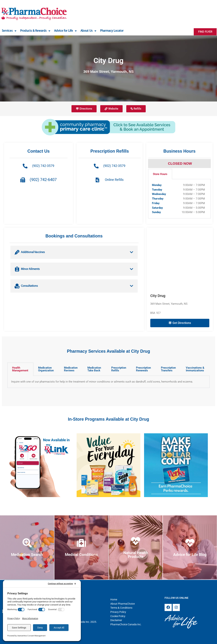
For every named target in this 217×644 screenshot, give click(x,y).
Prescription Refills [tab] (119, 369)
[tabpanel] (179, 199)
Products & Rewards (35, 31)
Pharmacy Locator (112, 31)
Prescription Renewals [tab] (143, 369)
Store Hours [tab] (160, 174)
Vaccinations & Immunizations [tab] (195, 369)
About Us (88, 31)
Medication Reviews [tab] (71, 369)
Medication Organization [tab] (46, 369)
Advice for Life (65, 31)
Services (9, 31)
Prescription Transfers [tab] (168, 369)
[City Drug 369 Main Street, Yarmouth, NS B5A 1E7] (180, 261)
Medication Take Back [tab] (94, 369)
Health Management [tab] (20, 369)
